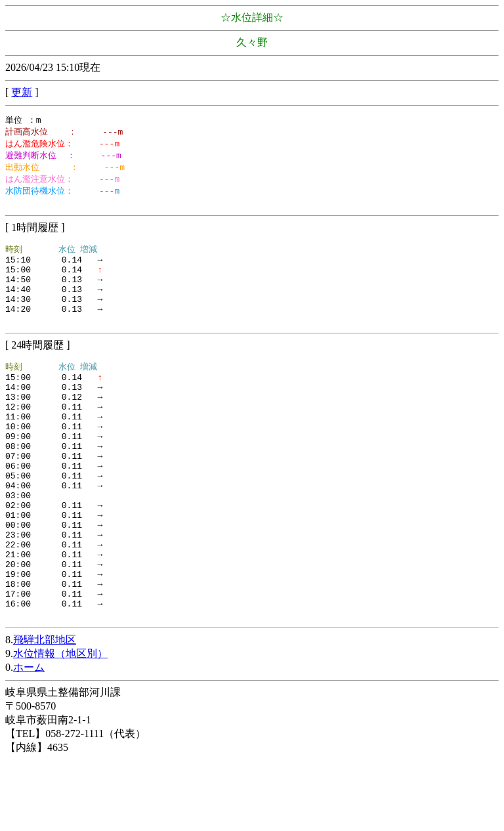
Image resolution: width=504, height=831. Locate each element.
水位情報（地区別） (60, 724)
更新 (22, 92)
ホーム (29, 738)
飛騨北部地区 (45, 711)
